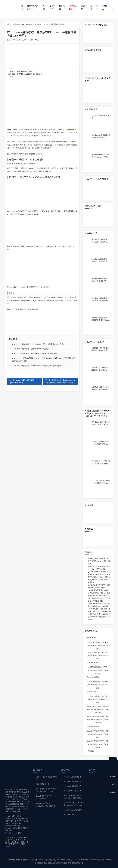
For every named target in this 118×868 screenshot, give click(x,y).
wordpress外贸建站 (40, 132)
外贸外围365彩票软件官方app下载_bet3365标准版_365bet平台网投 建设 (98, 682)
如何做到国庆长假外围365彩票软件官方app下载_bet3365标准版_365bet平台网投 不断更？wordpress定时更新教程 (47, 790)
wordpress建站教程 (31, 309)
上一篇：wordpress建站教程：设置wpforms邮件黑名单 (22, 381)
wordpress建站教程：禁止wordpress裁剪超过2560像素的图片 (38, 366)
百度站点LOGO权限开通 (73, 791)
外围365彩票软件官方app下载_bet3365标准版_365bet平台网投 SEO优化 (98, 667)
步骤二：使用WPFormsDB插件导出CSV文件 (26, 74)
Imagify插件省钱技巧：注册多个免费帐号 (46, 797)
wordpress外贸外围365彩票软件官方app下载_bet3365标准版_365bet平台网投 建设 (98, 707)
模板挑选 (62, 8)
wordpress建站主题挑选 (73, 786)
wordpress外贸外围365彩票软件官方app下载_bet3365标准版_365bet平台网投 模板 (98, 717)
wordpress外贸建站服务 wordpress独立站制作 (101, 157)
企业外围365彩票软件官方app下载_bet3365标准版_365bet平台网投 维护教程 (98, 741)
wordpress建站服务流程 (73, 781)
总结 (12, 77)
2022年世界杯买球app (32, 8)
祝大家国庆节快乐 (43, 784)
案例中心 (52, 8)
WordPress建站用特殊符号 (74, 810)
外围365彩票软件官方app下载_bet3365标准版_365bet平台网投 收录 (98, 697)
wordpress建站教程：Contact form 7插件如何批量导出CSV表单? (39, 344)
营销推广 (84, 8)
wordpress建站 (22, 154)
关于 (97, 8)
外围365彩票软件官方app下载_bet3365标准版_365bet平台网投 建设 (98, 653)
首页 (22, 8)
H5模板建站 (91, 751)
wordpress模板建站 (93, 726)
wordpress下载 (69, 815)
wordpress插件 (92, 692)
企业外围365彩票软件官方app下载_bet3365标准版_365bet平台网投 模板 (98, 731)
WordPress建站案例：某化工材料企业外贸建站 (100, 242)
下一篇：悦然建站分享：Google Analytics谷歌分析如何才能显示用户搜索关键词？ (60, 381)
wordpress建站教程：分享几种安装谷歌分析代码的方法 (36, 353)
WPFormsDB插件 (35, 160)
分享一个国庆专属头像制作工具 (47, 778)
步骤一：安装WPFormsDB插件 (21, 71)
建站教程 (16, 24)
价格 (44, 8)
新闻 (91, 8)
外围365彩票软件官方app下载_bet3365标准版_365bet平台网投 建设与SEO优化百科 (74, 804)
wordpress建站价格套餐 (73, 777)
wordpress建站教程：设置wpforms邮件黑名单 (32, 349)
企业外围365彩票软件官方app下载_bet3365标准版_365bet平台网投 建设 (98, 643)
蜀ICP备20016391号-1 (74, 863)
